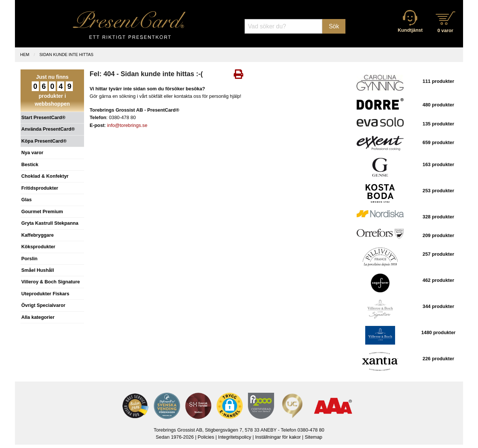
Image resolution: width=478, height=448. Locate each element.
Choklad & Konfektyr (45, 176)
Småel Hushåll (38, 270)
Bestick (30, 164)
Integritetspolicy (235, 437)
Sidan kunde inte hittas (67, 55)
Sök (334, 26)
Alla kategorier (38, 317)
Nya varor (32, 153)
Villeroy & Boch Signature (51, 282)
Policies (206, 437)
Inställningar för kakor (278, 437)
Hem (25, 55)
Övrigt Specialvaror (43, 305)
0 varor (445, 30)
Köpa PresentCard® (44, 141)
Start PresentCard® (43, 117)
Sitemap (314, 437)
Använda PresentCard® (48, 129)
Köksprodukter (38, 247)
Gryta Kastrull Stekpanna (50, 223)
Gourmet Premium (42, 211)
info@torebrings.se (127, 125)
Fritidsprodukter (40, 188)
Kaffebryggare (38, 235)
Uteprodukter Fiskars (45, 294)
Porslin (29, 259)
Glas (27, 200)
